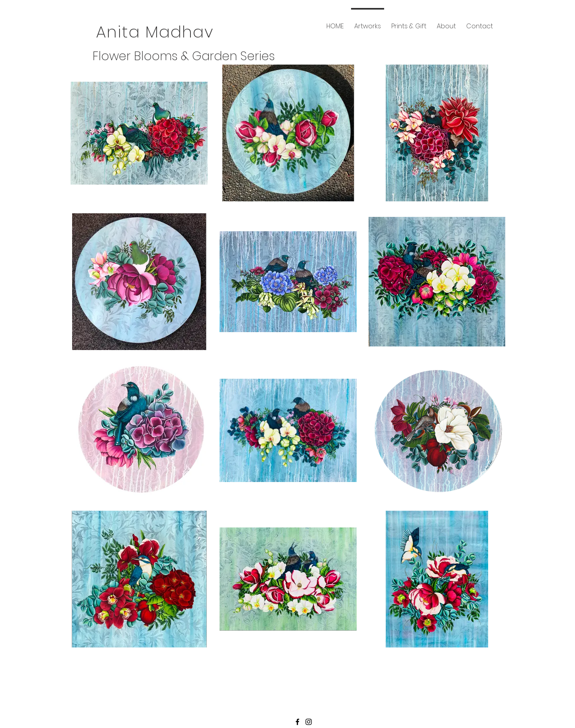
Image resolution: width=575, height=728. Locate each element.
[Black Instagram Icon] (309, 722)
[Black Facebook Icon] (297, 722)
